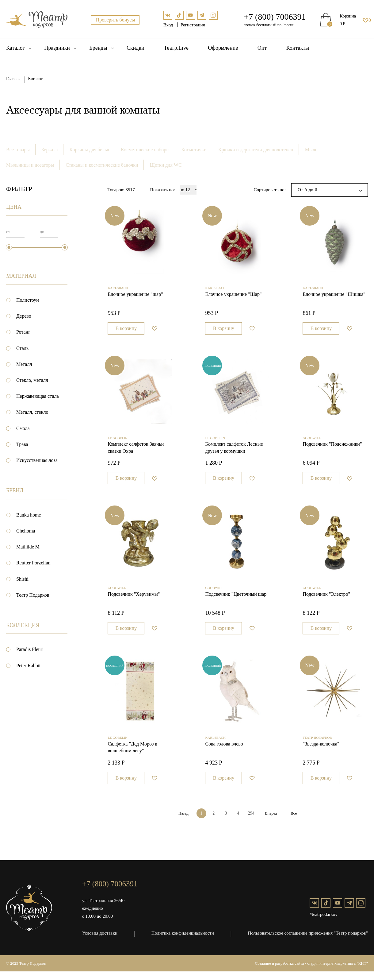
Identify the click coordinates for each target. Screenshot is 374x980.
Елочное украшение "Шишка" (334, 297)
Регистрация (193, 25)
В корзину (126, 331)
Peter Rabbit (29, 666)
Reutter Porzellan (33, 563)
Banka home (29, 515)
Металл (24, 364)
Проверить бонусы (116, 20)
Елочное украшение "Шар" (233, 297)
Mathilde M (28, 547)
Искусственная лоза (37, 461)
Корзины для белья (90, 150)
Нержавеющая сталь (38, 396)
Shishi (22, 579)
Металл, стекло (32, 412)
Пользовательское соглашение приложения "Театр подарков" (308, 942)
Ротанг (23, 332)
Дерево (24, 316)
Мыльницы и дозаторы (30, 165)
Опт (262, 48)
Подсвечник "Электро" (326, 601)
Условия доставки (100, 942)
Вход (169, 25)
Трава (22, 445)
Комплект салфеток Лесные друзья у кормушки (234, 452)
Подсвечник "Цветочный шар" (237, 601)
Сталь (22, 348)
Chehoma (26, 531)
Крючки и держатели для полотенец (257, 150)
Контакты (298, 48)
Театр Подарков (33, 595)
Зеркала (50, 150)
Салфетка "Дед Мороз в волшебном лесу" (132, 756)
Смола (23, 428)
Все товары (18, 150)
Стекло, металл (32, 380)
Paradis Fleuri (30, 650)
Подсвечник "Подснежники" (332, 449)
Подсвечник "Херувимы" (134, 601)
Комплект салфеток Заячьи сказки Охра (136, 452)
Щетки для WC (166, 165)
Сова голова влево (224, 753)
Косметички (195, 150)
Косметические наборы (146, 150)
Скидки (135, 48)
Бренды (98, 48)
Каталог (15, 48)
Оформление (223, 48)
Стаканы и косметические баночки (102, 165)
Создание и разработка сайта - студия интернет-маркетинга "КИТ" (312, 972)
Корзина (348, 16)
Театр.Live (176, 48)
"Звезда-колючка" (321, 753)
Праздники (57, 48)
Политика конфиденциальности (183, 942)
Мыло (313, 150)
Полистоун (28, 300)
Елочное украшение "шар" (135, 297)
